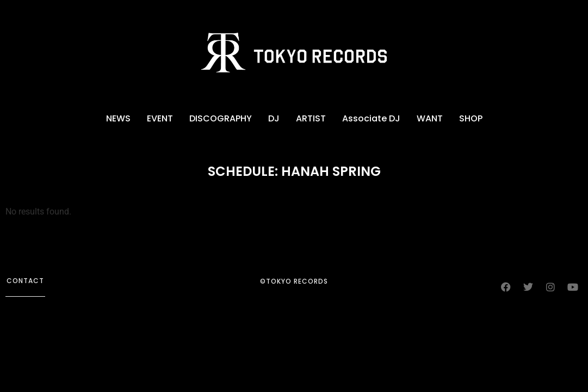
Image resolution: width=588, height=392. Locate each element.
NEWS (118, 118)
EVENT (160, 118)
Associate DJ (371, 118)
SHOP (471, 118)
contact (25, 281)
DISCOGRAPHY (221, 118)
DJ (274, 118)
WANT (430, 118)
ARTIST (311, 118)
